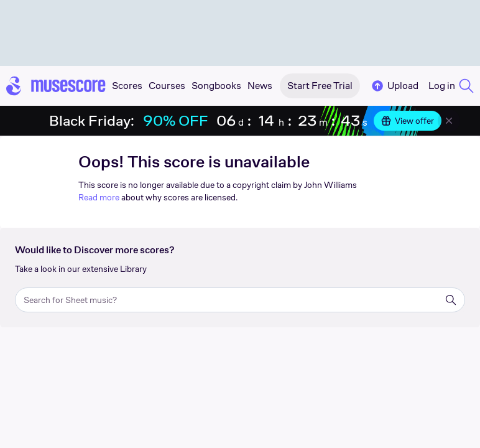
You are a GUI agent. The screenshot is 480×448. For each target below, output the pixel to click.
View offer (408, 121)
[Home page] (56, 86)
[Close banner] (449, 121)
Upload (394, 86)
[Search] (451, 300)
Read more (99, 197)
